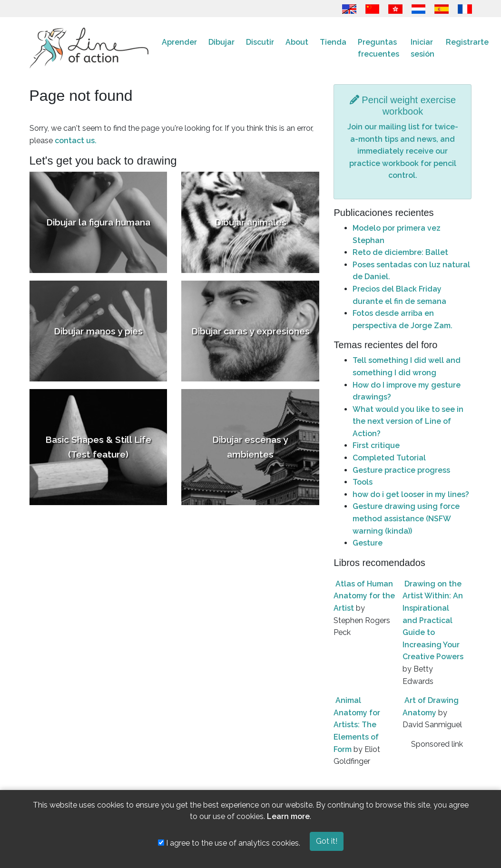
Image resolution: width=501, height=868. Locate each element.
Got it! (327, 841)
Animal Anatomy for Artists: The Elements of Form (357, 725)
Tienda (333, 42)
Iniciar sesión (422, 48)
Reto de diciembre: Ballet (400, 252)
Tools (363, 482)
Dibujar (221, 42)
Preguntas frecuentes (378, 48)
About (297, 42)
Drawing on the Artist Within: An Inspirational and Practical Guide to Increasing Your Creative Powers (433, 620)
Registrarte (467, 42)
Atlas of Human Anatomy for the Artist (364, 596)
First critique (376, 445)
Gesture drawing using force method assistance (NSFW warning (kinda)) (406, 518)
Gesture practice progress (401, 470)
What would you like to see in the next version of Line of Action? (408, 421)
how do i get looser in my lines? (411, 494)
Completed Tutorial (389, 458)
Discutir (260, 42)
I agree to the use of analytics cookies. (229, 843)
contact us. (76, 141)
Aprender (179, 42)
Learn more (288, 816)
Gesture (368, 543)
